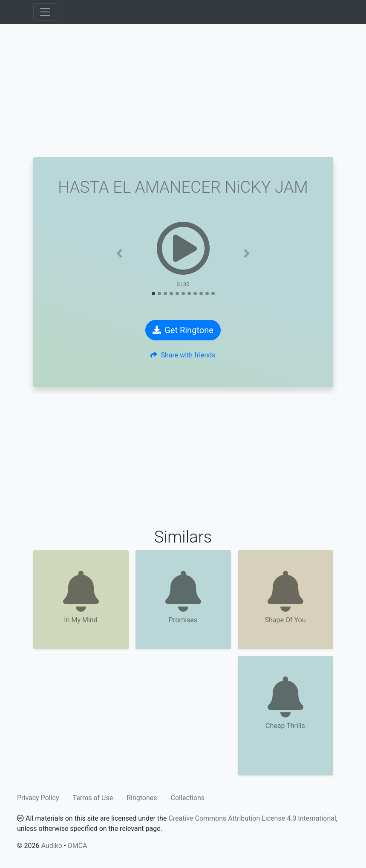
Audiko (51, 846)
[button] (120, 253)
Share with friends (183, 355)
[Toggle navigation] (45, 12)
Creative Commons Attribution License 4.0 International (252, 818)
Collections (188, 798)
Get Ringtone (183, 330)
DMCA (77, 846)
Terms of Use (93, 798)
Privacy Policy (38, 798)
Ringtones (142, 798)
